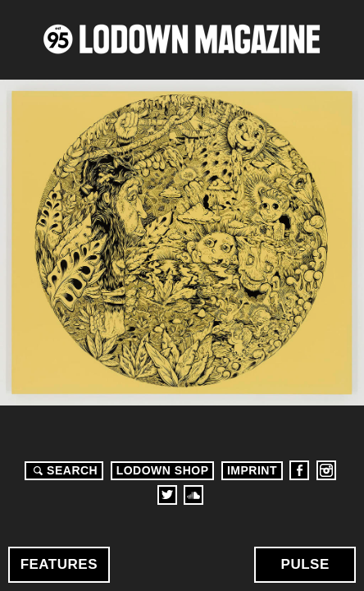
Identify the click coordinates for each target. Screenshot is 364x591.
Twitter (167, 495)
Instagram (326, 470)
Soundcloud (193, 495)
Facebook (299, 470)
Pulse (305, 564)
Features (59, 564)
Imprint (252, 470)
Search (63, 470)
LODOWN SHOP (163, 470)
